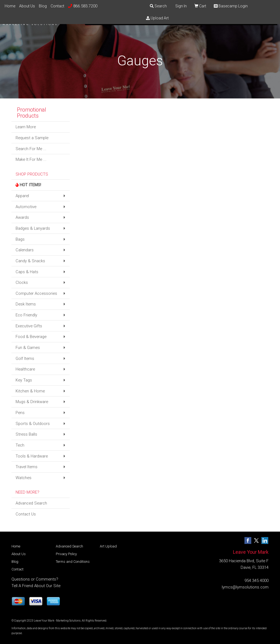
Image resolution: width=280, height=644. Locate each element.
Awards (22, 217)
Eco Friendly (26, 315)
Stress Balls (26, 434)
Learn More (26, 127)
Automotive (26, 207)
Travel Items (27, 467)
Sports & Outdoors (33, 424)
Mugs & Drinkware (32, 402)
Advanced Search (31, 503)
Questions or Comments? (35, 579)
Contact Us (26, 514)
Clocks (22, 282)
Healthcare (25, 369)
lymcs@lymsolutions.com (245, 587)
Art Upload (108, 546)
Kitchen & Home (30, 391)
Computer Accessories (36, 293)
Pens (20, 413)
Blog (43, 6)
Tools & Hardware (32, 456)
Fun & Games (28, 348)
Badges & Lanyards (33, 228)
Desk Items (26, 304)
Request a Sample (32, 138)
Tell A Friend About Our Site (36, 586)
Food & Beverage (31, 337)
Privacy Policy (66, 554)
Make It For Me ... (31, 159)
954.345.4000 (256, 581)
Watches (24, 478)
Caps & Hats (27, 272)
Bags (20, 239)
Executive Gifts (29, 326)
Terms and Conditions (73, 562)
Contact (57, 6)
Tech (20, 445)
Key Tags (24, 380)
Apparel (22, 196)
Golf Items (25, 359)
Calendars (25, 250)
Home (10, 6)
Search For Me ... (31, 149)
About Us (27, 6)
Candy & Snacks (30, 261)
